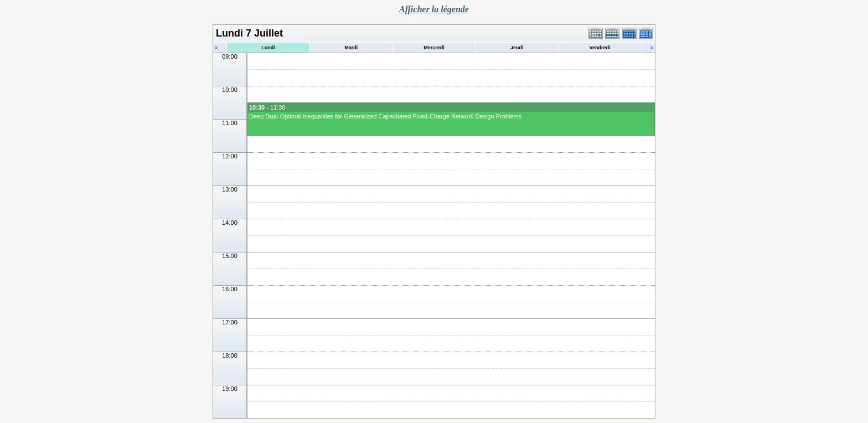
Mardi (351, 48)
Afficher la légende (434, 9)
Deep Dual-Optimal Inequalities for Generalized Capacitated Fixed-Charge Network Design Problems (385, 116)
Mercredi (434, 48)
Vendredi (600, 48)
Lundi (268, 48)
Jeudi (517, 48)
